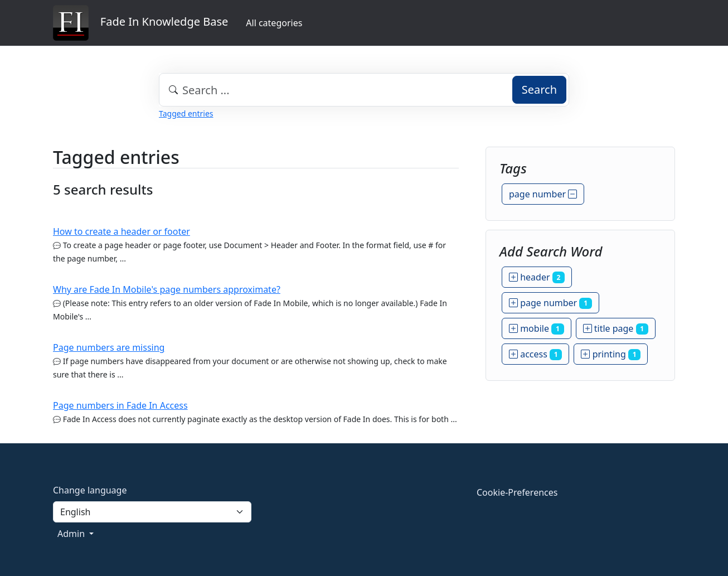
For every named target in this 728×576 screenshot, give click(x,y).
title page (616, 328)
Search (539, 89)
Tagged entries (186, 113)
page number (543, 194)
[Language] (152, 512)
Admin (72, 534)
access (535, 354)
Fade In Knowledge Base (140, 23)
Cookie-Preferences (517, 492)
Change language (90, 490)
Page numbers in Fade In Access (120, 405)
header (537, 277)
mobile (537, 328)
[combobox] (364, 90)
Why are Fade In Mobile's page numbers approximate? (167, 289)
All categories (274, 23)
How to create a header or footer (122, 231)
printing (611, 354)
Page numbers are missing (109, 347)
